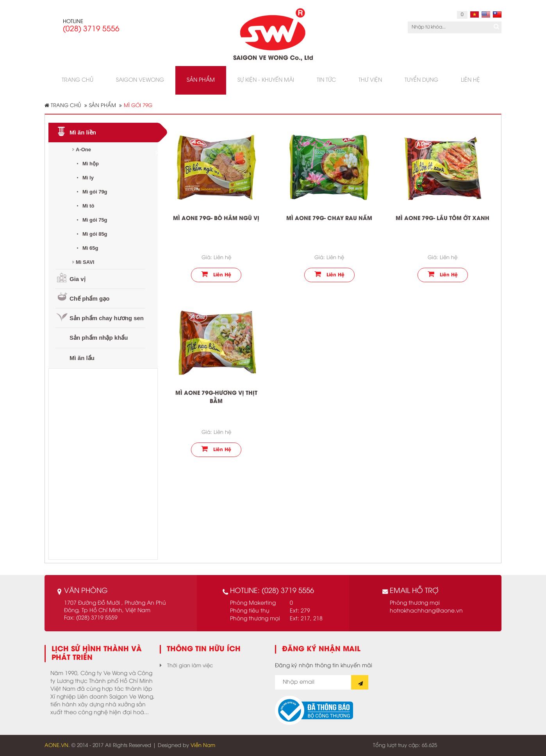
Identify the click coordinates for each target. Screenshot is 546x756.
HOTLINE (73, 21)
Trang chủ (63, 105)
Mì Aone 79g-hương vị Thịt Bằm (216, 398)
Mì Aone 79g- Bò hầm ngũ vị (216, 219)
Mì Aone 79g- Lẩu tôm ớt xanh (443, 219)
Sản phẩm (103, 106)
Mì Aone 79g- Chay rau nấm (329, 219)
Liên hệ (216, 274)
